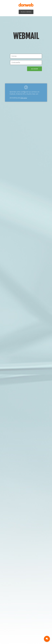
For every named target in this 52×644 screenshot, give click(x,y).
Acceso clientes (26, 12)
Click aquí (24, 98)
